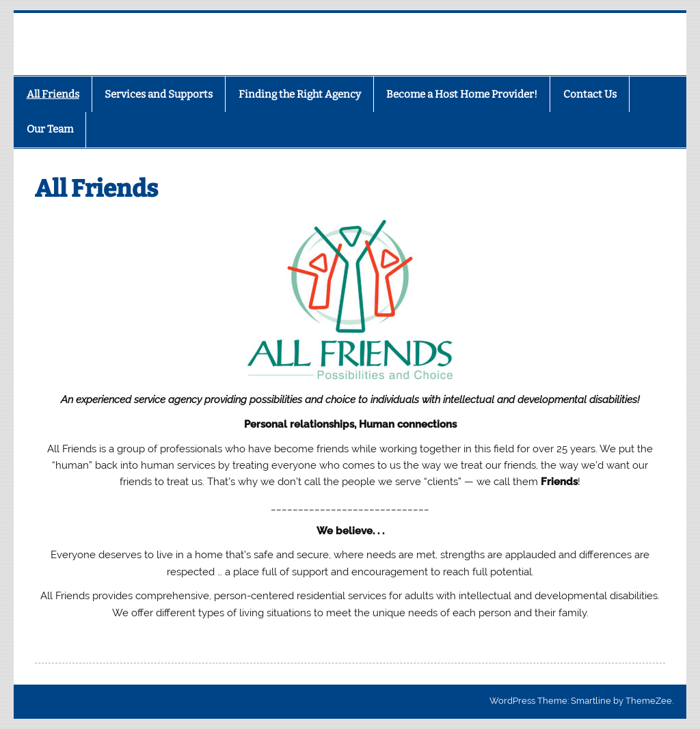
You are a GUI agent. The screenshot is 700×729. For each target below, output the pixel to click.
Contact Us (590, 94)
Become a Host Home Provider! (462, 94)
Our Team (50, 129)
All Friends (53, 94)
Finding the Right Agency (300, 94)
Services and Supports (159, 94)
